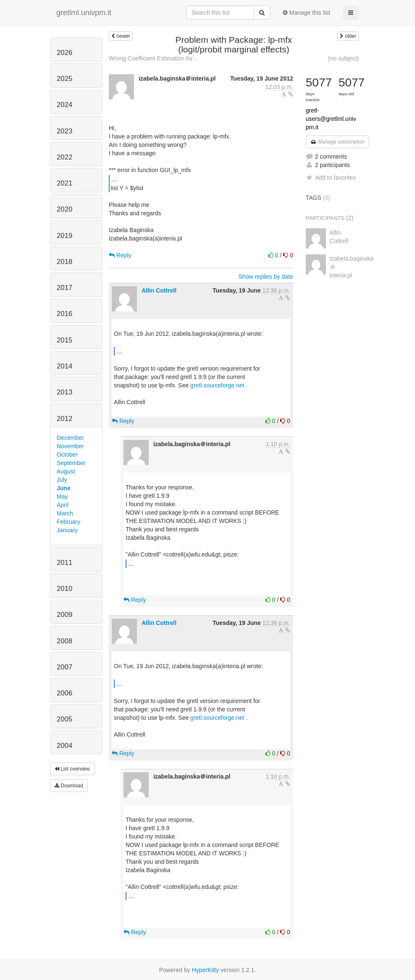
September (71, 463)
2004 (64, 746)
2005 (64, 719)
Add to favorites (331, 178)
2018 (64, 262)
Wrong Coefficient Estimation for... (153, 58)
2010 (64, 589)
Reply (120, 255)
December (70, 438)
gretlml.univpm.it (84, 13)
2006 (64, 693)
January (67, 530)
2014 (64, 366)
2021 (64, 183)
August (66, 471)
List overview (72, 769)
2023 (64, 131)
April (63, 505)
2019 (64, 236)
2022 (64, 157)
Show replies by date (266, 277)
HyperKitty (206, 970)
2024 (64, 105)
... (114, 179)
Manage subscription (338, 142)
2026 (64, 53)
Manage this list (306, 13)
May (62, 497)
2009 (64, 615)
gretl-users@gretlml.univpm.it (331, 119)
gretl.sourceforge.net (217, 385)
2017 (64, 288)
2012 (64, 419)
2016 (64, 314)
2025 (64, 79)
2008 (64, 641)
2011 (64, 563)
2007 (64, 667)
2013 (64, 392)
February (68, 522)
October (67, 455)
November (70, 446)
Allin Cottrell (159, 290)
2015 (64, 340)
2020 (64, 209)
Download (69, 786)
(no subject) (343, 58)
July (62, 480)
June (64, 488)
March (65, 513)
